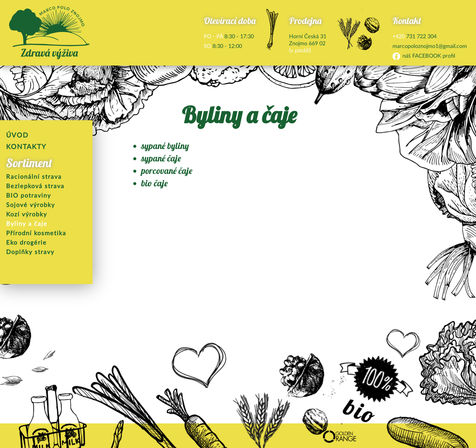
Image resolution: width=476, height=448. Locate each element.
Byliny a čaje (27, 223)
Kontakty (26, 146)
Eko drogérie (26, 242)
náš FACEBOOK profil (429, 56)
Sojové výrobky (31, 205)
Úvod (17, 135)
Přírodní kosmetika (36, 233)
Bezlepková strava (35, 186)
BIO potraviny (29, 195)
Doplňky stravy (30, 252)
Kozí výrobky (27, 214)
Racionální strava (34, 176)
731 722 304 (415, 36)
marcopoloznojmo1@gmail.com (430, 46)
